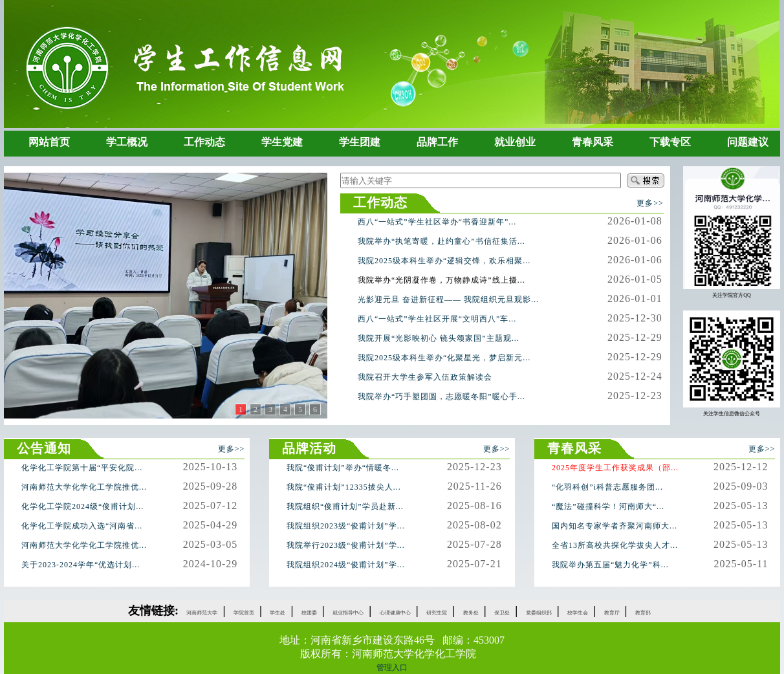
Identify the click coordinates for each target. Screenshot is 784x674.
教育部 (643, 613)
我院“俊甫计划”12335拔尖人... (344, 487)
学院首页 (244, 613)
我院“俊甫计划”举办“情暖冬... (343, 468)
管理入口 (392, 668)
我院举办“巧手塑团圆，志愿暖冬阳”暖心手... (441, 397)
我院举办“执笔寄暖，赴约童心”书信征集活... (441, 241)
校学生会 (578, 613)
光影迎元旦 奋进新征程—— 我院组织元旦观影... (448, 299)
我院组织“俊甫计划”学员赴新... (345, 506)
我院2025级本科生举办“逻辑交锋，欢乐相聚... (444, 261)
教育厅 (612, 613)
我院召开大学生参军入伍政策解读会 (425, 377)
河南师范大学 (202, 613)
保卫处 (502, 613)
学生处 (278, 613)
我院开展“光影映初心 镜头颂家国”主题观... (439, 338)
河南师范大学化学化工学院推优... (84, 487)
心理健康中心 (395, 613)
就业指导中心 (348, 613)
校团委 (309, 613)
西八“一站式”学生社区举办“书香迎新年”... (437, 222)
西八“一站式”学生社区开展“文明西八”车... (437, 319)
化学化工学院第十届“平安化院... (82, 468)
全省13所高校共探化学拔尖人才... (615, 545)
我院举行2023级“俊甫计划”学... (346, 545)
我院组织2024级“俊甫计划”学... (346, 565)
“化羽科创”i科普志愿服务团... (607, 487)
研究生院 (437, 613)
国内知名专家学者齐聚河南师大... (615, 526)
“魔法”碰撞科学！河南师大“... (608, 506)
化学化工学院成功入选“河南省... (82, 526)
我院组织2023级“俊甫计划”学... (346, 526)
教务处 (471, 613)
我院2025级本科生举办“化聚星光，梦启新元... (444, 358)
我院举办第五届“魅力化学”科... (610, 565)
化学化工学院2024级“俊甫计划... (82, 506)
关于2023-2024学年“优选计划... (81, 565)
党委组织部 (539, 613)
